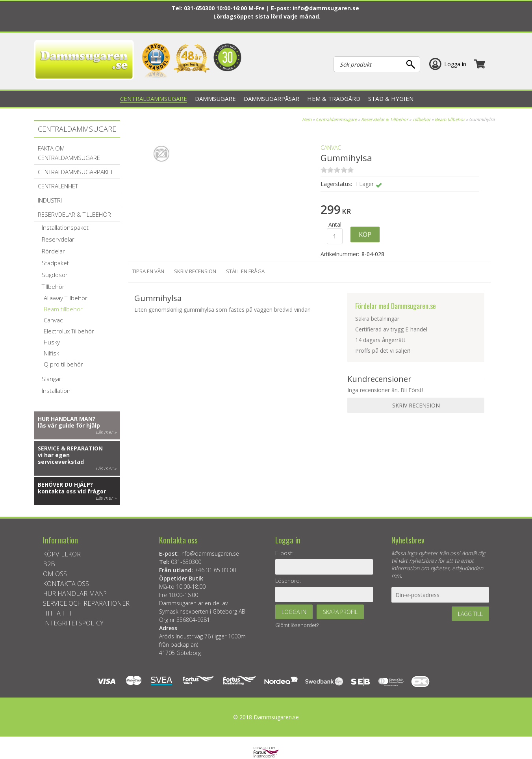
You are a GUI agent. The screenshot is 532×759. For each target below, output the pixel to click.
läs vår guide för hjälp (69, 425)
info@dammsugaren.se (326, 8)
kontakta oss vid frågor (72, 491)
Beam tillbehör (450, 119)
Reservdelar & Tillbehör (385, 119)
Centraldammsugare (336, 119)
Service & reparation (70, 448)
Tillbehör (421, 119)
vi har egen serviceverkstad (61, 458)
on (324, 170)
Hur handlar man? (67, 419)
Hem (307, 119)
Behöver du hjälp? (65, 485)
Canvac (331, 148)
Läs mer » (106, 432)
